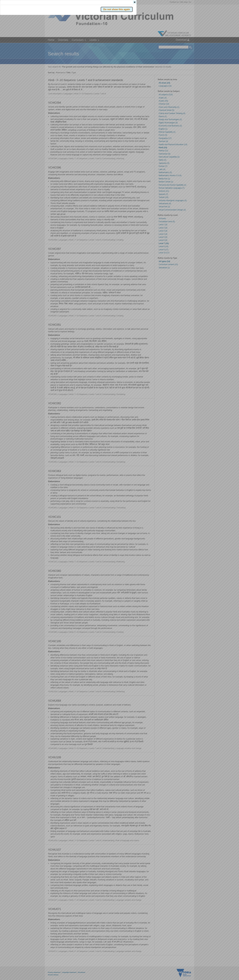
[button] (185, 46)
